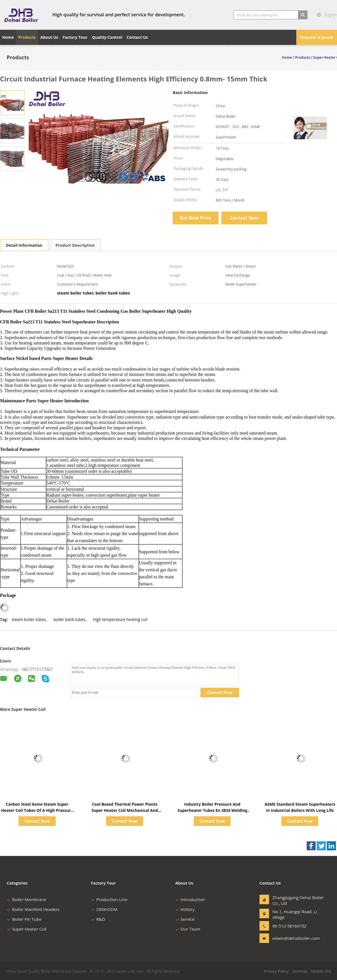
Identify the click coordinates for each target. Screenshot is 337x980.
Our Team (188, 929)
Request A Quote (317, 37)
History (185, 909)
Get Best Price (196, 218)
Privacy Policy (276, 971)
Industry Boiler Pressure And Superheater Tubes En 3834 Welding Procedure (212, 810)
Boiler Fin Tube (24, 919)
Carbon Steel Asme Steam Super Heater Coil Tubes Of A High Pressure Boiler (37, 810)
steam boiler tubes (29, 619)
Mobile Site (321, 971)
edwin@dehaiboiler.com (290, 938)
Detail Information (24, 245)
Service (185, 919)
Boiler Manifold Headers (33, 909)
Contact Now (244, 218)
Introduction (190, 899)
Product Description (75, 245)
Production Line (109, 899)
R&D (98, 919)
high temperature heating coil (120, 619)
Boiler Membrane (27, 899)
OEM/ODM (104, 909)
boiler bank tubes (69, 619)
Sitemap (300, 971)
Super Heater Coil (27, 929)
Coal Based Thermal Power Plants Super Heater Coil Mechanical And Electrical (125, 810)
